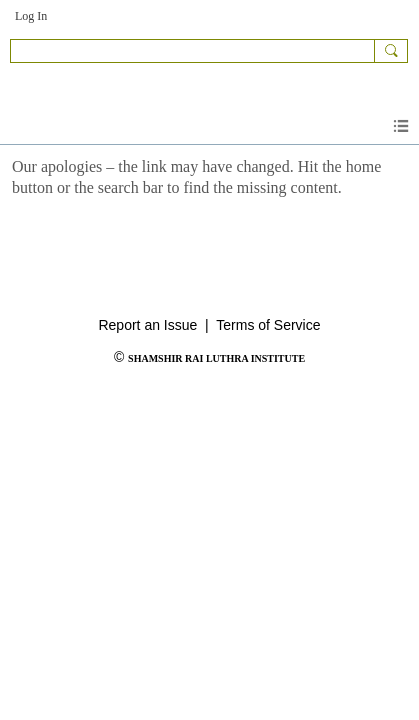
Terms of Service (268, 325)
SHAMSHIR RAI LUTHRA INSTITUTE (216, 358)
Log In (31, 16)
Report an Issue (147, 325)
